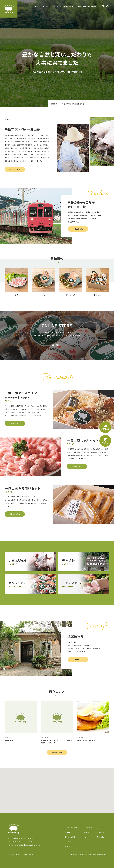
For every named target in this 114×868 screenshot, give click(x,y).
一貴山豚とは (57, 6)
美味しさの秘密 (69, 6)
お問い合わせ (93, 6)
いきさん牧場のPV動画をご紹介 (73, 104)
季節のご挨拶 (9, 740)
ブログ (86, 837)
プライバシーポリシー (15, 855)
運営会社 (68, 846)
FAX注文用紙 (81, 6)
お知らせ (87, 832)
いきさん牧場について (42, 6)
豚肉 (16, 295)
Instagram (101, 828)
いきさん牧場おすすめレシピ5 (87, 740)
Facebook (100, 832)
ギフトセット (97, 295)
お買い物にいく (57, 345)
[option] (81, 104)
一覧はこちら (57, 752)
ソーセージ (70, 295)
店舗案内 (78, 660)
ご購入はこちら (15, 423)
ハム (43, 295)
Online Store (101, 837)
